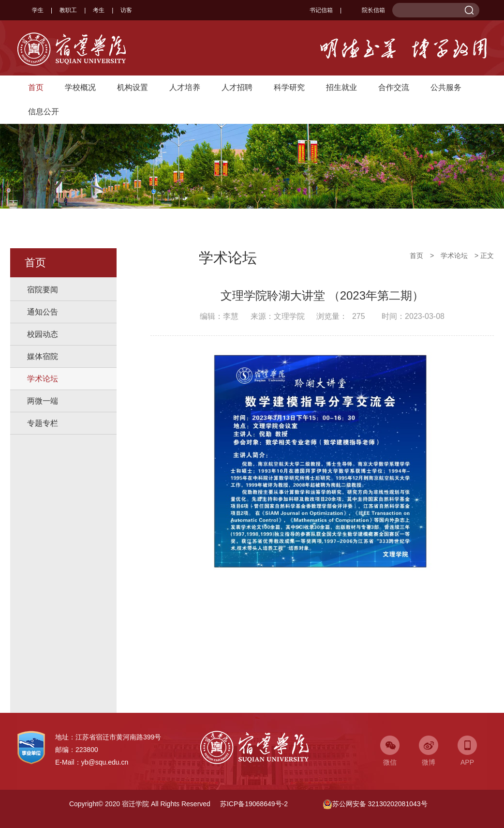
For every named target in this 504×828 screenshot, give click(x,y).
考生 (99, 10)
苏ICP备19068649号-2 (254, 804)
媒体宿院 (43, 356)
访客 (126, 10)
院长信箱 (367, 10)
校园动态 (43, 334)
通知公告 (43, 312)
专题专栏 (43, 423)
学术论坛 (43, 379)
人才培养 (185, 87)
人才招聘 (237, 87)
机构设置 (133, 87)
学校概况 (80, 87)
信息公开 (44, 112)
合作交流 (394, 87)
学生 (38, 10)
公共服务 (446, 87)
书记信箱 (321, 10)
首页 (36, 87)
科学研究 (289, 87)
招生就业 (341, 87)
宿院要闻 (43, 290)
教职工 (68, 10)
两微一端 (43, 401)
